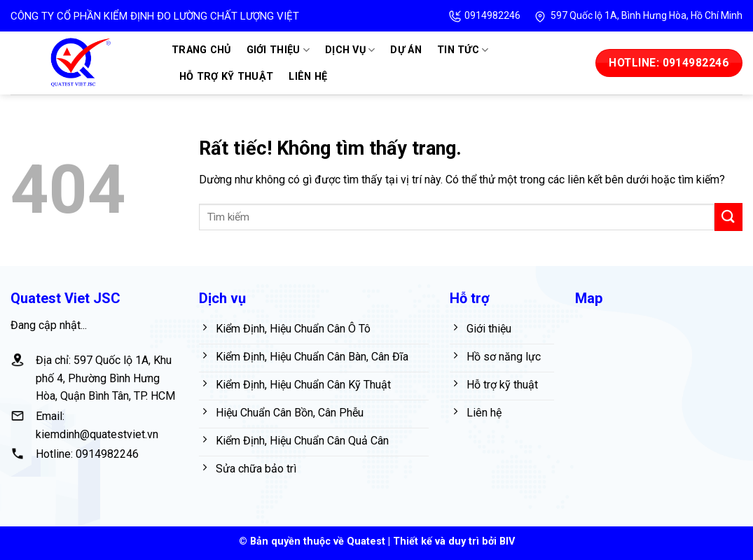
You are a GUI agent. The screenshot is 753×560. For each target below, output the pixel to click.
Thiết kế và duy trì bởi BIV (454, 541)
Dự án (406, 50)
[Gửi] (728, 217)
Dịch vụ (350, 50)
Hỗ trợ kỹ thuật (226, 77)
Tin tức (463, 50)
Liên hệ (308, 77)
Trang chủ (201, 50)
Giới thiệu (278, 50)
